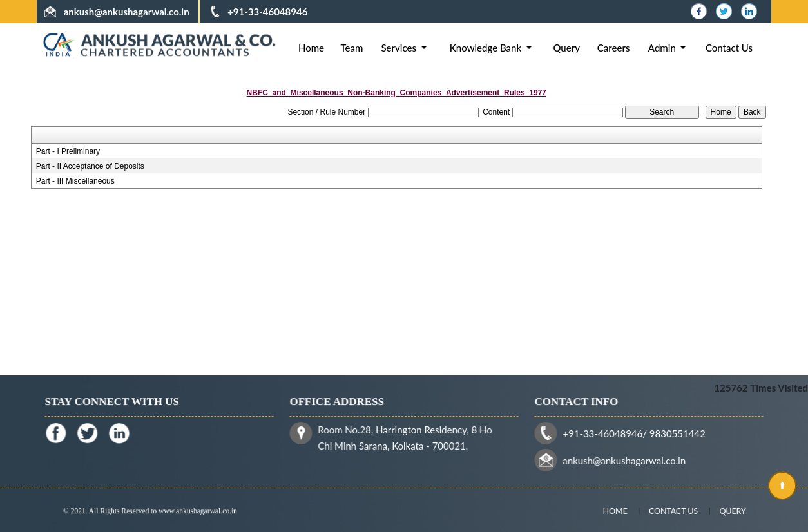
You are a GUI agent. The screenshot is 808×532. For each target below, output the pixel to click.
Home (311, 48)
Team (352, 48)
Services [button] (399, 48)
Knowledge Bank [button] (487, 48)
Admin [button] (663, 48)
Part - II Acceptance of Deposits (90, 166)
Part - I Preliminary (68, 151)
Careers (614, 48)
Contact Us (729, 48)
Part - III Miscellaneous (75, 181)
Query (566, 48)
